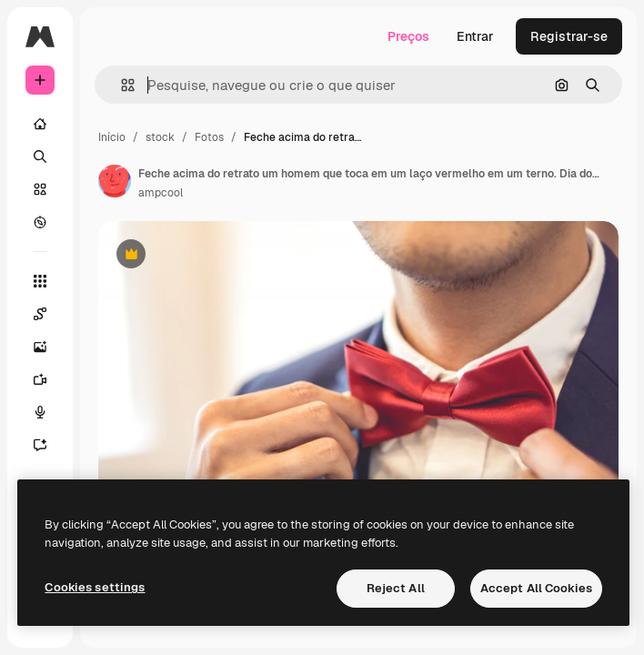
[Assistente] (49, 445)
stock (160, 137)
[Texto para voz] (49, 412)
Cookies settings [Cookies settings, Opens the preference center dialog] (95, 587)
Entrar (475, 36)
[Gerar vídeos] (49, 379)
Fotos (209, 137)
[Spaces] (49, 314)
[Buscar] (40, 156)
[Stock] (40, 189)
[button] (121, 85)
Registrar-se (569, 36)
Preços (408, 36)
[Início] (40, 124)
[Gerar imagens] (49, 347)
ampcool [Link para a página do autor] (161, 193)
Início (112, 137)
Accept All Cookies (536, 588)
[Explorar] (40, 222)
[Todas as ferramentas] (40, 281)
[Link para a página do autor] (115, 181)
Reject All (396, 588)
